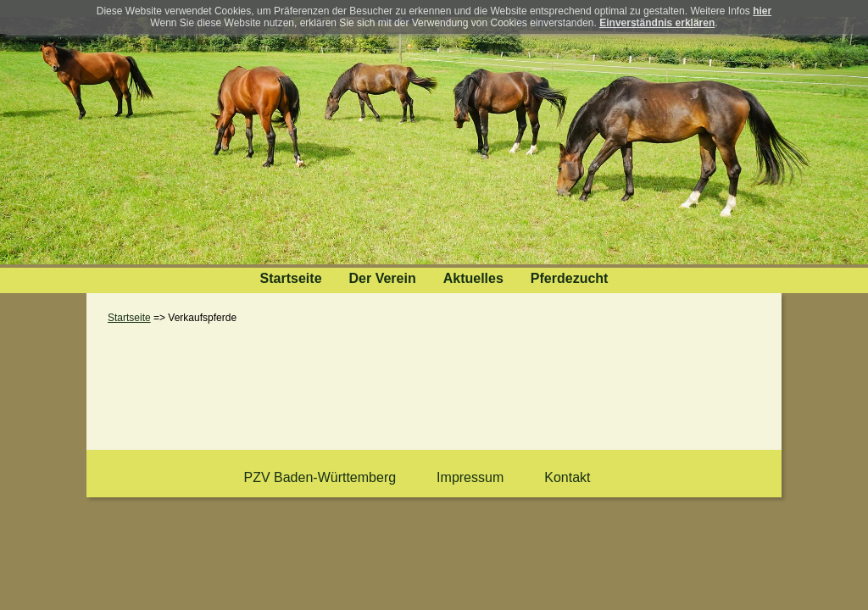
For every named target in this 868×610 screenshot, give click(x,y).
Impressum (470, 477)
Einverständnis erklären (657, 23)
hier (762, 11)
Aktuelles (473, 278)
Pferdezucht (570, 278)
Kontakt (567, 477)
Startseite (291, 278)
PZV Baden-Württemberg (320, 477)
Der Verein (383, 278)
